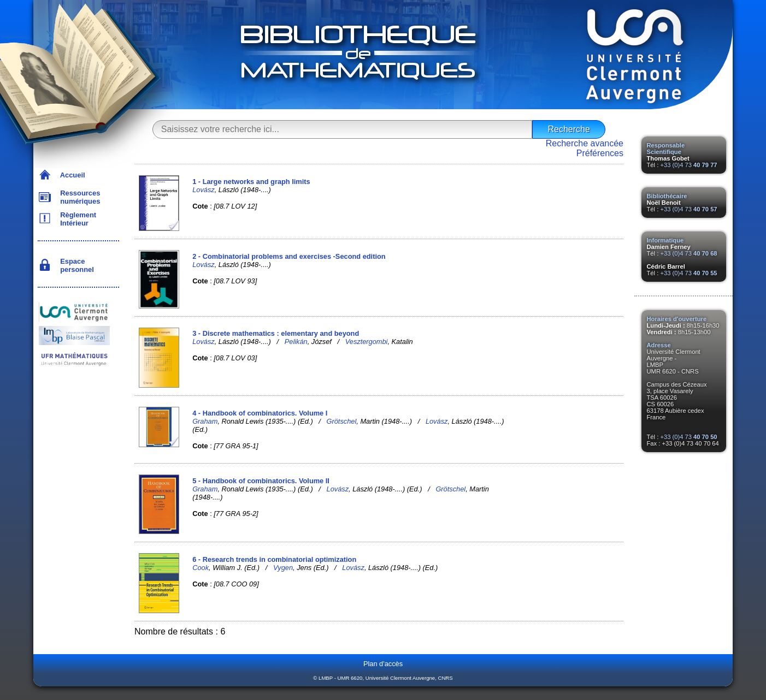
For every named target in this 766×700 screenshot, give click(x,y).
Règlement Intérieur (76, 219)
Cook (201, 568)
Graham (205, 421)
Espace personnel (75, 265)
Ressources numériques (78, 197)
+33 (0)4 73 (688, 165)
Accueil (71, 175)
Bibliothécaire (667, 196)
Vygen (283, 568)
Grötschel (342, 421)
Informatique (665, 240)
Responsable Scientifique (666, 149)
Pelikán (296, 342)
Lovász (204, 190)
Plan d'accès (383, 664)
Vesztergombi (367, 342)
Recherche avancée (585, 143)
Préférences (600, 153)
